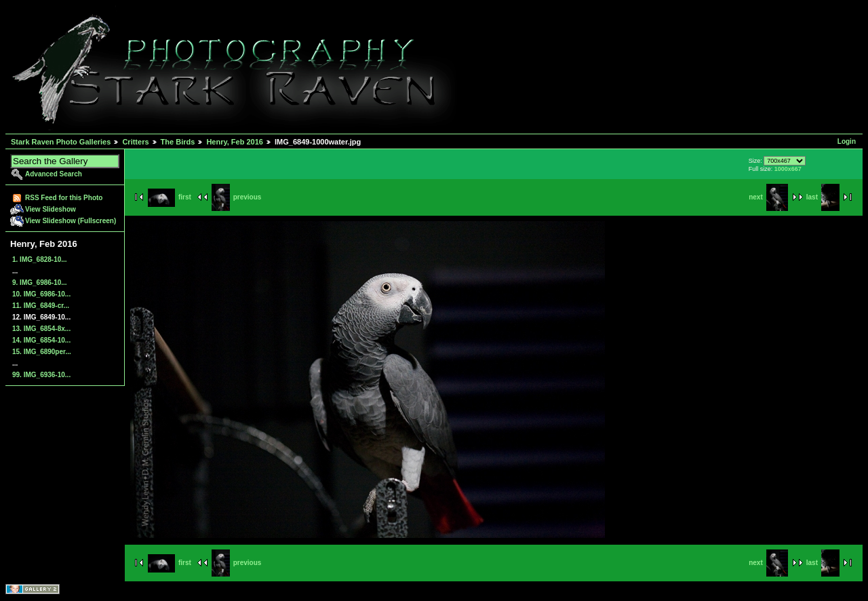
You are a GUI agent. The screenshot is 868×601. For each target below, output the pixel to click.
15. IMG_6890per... (42, 352)
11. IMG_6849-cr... (41, 306)
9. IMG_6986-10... (40, 283)
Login (847, 141)
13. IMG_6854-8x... (41, 329)
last (823, 197)
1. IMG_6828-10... (40, 259)
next (768, 197)
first (170, 197)
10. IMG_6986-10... (41, 294)
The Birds (178, 142)
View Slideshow (51, 209)
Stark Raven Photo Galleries (61, 142)
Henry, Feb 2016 (235, 142)
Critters (135, 142)
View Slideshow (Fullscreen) (71, 221)
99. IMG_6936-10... (41, 375)
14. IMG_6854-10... (41, 340)
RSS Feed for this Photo (64, 198)
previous (237, 197)
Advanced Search (54, 174)
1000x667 (788, 169)
